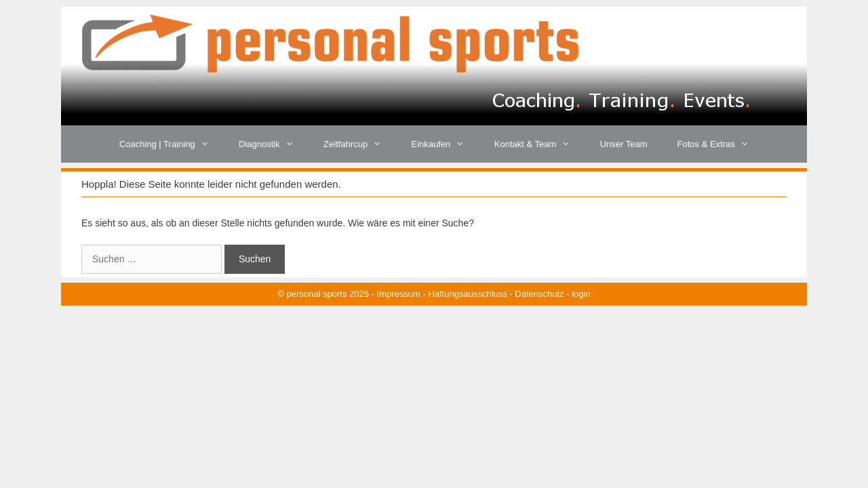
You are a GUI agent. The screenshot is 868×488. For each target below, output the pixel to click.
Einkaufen (446, 144)
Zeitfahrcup (360, 144)
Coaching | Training (172, 144)
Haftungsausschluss (467, 294)
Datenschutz (539, 294)
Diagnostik (274, 144)
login (581, 294)
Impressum (399, 294)
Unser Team (624, 144)
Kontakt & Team (540, 144)
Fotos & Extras (721, 144)
